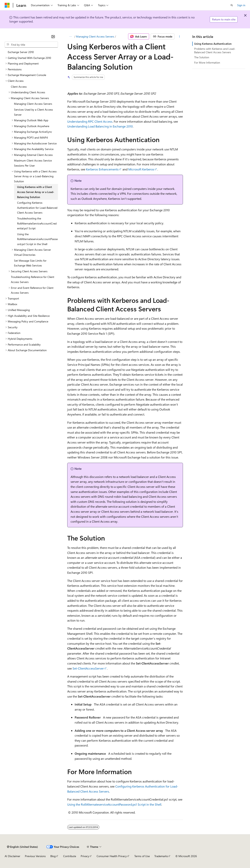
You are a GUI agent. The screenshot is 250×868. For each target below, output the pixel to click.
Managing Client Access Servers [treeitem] (33, 104)
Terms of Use (142, 856)
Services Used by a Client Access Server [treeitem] (33, 112)
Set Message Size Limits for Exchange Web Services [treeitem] (30, 263)
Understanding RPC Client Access (90, 121)
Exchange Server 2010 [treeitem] (21, 52)
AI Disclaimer (12, 856)
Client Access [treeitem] (19, 87)
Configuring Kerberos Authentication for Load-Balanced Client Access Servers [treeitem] (37, 208)
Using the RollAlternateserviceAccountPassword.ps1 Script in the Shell (114, 804)
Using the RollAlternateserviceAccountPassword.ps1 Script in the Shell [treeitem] (37, 239)
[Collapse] (53, 37)
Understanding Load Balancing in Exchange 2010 (100, 126)
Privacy (85, 856)
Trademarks (161, 856)
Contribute (70, 856)
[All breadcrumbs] (71, 37)
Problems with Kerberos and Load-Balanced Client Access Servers (215, 50)
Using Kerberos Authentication (213, 44)
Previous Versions (35, 856)
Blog (53, 856)
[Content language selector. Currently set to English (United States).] (22, 847)
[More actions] (179, 37)
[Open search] (232, 5)
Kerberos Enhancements (102, 169)
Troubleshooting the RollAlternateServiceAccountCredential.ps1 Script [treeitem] (37, 223)
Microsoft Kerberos (141, 169)
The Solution (202, 57)
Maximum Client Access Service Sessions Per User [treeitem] (33, 163)
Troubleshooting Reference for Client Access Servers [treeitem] (33, 279)
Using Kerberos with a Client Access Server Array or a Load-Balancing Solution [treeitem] (36, 192)
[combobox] (31, 45)
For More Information (207, 62)
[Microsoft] (7, 5)
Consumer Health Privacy (112, 856)
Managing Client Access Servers (95, 36)
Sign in (241, 5)
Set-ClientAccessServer (88, 668)
